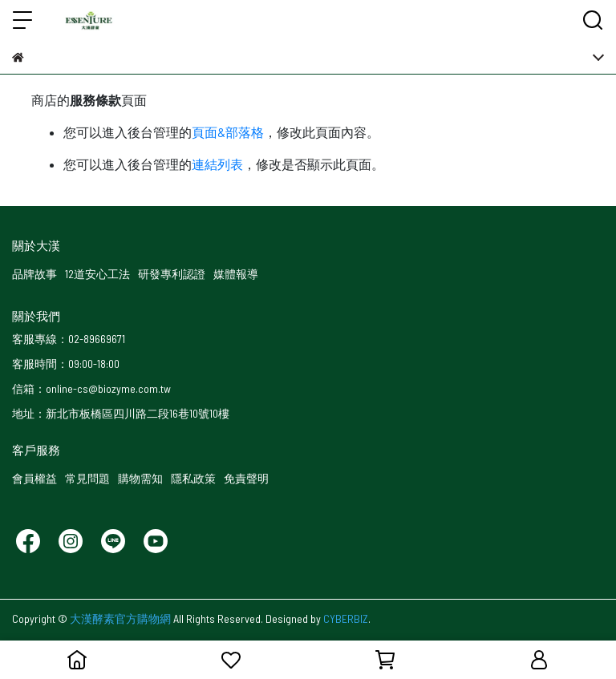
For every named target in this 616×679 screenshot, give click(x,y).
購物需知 (140, 478)
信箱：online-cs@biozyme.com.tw (91, 388)
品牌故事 (34, 274)
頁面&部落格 (228, 132)
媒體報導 (236, 274)
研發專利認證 (172, 274)
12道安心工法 (97, 274)
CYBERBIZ (346, 618)
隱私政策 (193, 478)
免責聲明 (246, 478)
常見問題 (87, 478)
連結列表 (217, 164)
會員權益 (34, 478)
